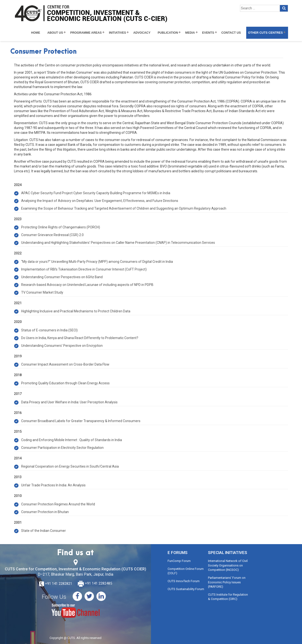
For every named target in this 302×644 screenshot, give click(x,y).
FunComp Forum (179, 561)
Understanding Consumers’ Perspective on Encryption (62, 346)
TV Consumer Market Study (42, 292)
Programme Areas (86, 33)
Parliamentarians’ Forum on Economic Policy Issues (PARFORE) (227, 582)
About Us (55, 33)
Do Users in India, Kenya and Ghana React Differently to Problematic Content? (80, 338)
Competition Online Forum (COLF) (186, 571)
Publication (168, 33)
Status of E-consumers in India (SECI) (49, 330)
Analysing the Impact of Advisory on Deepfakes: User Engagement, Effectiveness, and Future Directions (100, 201)
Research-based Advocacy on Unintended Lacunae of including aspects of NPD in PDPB (87, 285)
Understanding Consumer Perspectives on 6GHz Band (62, 277)
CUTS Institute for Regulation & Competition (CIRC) (228, 597)
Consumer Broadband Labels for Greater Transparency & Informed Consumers (81, 421)
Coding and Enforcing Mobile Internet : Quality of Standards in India (72, 440)
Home (36, 33)
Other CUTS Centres (265, 33)
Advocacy (142, 33)
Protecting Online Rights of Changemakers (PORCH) (61, 227)
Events (208, 33)
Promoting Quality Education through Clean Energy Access (65, 383)
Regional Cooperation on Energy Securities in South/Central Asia (70, 466)
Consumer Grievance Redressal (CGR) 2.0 (52, 235)
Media (190, 33)
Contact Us (231, 33)
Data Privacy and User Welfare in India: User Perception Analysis (69, 402)
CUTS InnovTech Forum (184, 581)
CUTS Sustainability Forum (186, 589)
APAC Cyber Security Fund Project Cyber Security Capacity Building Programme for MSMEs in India (96, 193)
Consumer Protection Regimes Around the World (58, 504)
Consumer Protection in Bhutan (45, 512)
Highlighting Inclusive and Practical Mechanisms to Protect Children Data (76, 311)
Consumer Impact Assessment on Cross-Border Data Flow (65, 364)
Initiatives (117, 33)
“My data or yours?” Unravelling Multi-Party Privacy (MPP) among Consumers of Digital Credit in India (97, 262)
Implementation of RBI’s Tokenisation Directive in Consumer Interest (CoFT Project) (84, 269)
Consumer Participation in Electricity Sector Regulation (62, 448)
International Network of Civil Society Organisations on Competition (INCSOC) (228, 565)
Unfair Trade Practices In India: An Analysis (53, 485)
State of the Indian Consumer (44, 531)
